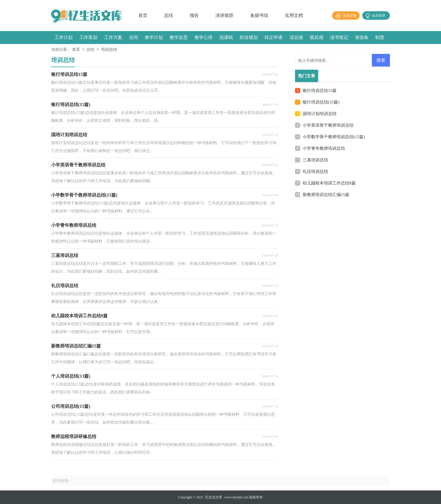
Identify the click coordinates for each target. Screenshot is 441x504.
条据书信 (259, 15)
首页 (143, 15)
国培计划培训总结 (320, 114)
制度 (380, 37)
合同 (134, 37)
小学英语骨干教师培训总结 (328, 125)
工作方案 (113, 37)
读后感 (296, 37)
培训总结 (109, 50)
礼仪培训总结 (315, 171)
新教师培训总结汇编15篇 (326, 195)
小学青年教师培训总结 (324, 148)
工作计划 (64, 37)
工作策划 (88, 37)
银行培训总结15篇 (320, 91)
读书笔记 (339, 37)
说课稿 (226, 37)
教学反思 (179, 37)
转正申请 (274, 37)
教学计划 (154, 37)
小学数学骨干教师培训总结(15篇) (334, 137)
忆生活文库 (214, 497)
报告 (194, 15)
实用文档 (294, 15)
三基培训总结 (315, 160)
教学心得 (204, 37)
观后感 (316, 37)
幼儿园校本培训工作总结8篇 (329, 183)
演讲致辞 (224, 15)
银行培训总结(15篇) (321, 102)
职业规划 (249, 37)
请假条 (362, 37)
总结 (169, 15)
